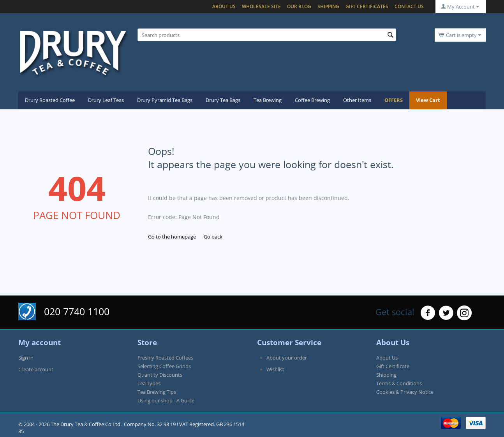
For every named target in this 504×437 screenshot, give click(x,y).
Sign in (26, 358)
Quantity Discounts (160, 375)
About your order (287, 358)
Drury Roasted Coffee (50, 100)
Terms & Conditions (399, 383)
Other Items (357, 100)
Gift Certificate (393, 366)
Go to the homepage (172, 237)
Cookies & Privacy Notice (405, 392)
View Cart (428, 100)
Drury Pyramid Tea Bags (165, 100)
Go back (213, 237)
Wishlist (275, 369)
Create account (36, 369)
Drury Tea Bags (223, 100)
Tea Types (149, 383)
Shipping (328, 6)
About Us (224, 6)
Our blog (299, 6)
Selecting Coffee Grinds (164, 366)
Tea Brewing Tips (157, 392)
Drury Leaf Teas (106, 100)
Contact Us (409, 6)
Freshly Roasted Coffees (165, 358)
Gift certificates (367, 6)
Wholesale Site (261, 6)
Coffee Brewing (312, 100)
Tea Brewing (268, 100)
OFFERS (394, 100)
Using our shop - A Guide (166, 400)
